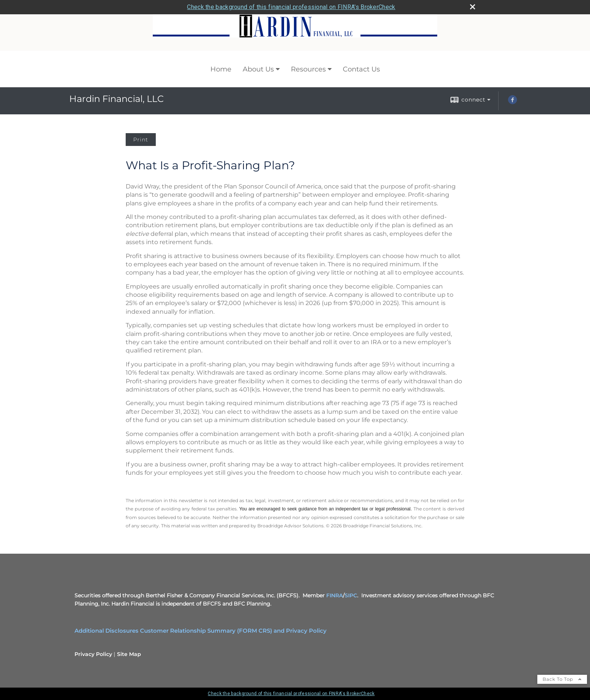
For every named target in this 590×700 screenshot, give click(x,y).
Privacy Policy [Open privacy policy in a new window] (93, 654)
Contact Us (361, 69)
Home (221, 69)
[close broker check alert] (473, 7)
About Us (258, 69)
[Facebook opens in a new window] (512, 102)
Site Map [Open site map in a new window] (129, 654)
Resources (308, 69)
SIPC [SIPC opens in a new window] (351, 595)
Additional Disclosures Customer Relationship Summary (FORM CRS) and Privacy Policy (201, 631)
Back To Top (562, 679)
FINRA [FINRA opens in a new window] (335, 595)
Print (141, 140)
